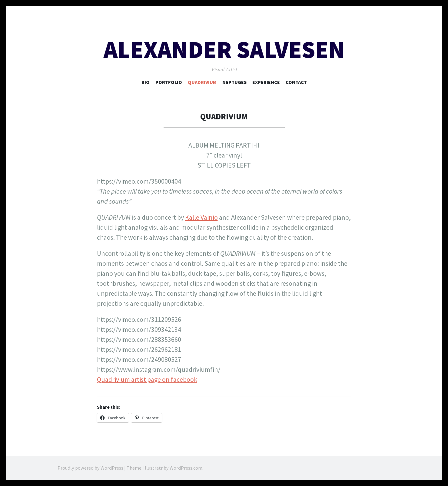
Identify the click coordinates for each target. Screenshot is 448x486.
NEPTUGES (234, 82)
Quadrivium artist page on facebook (147, 379)
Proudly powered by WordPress (90, 468)
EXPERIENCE (266, 82)
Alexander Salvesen (224, 50)
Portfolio (169, 82)
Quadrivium (202, 82)
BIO (146, 82)
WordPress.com (186, 468)
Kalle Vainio (201, 217)
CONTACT (296, 82)
